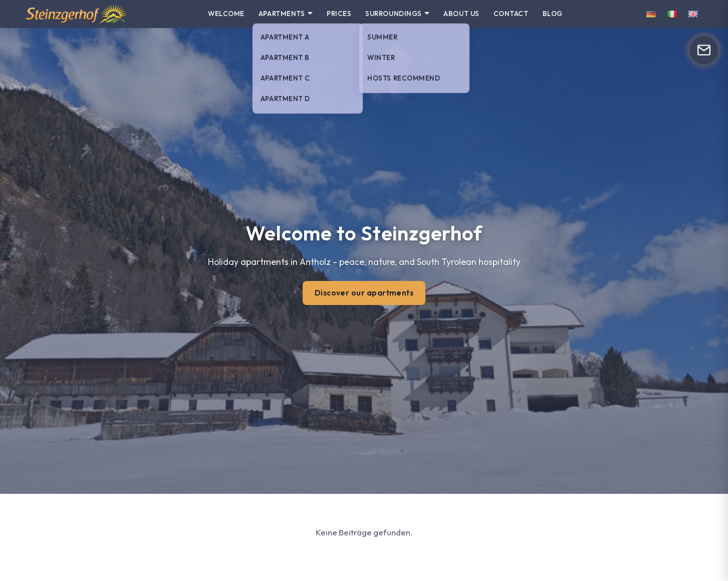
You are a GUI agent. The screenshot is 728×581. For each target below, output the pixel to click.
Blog (553, 14)
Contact (511, 14)
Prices (339, 14)
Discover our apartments (364, 293)
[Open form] (704, 50)
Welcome (226, 14)
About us (461, 14)
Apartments (282, 14)
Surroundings (394, 14)
